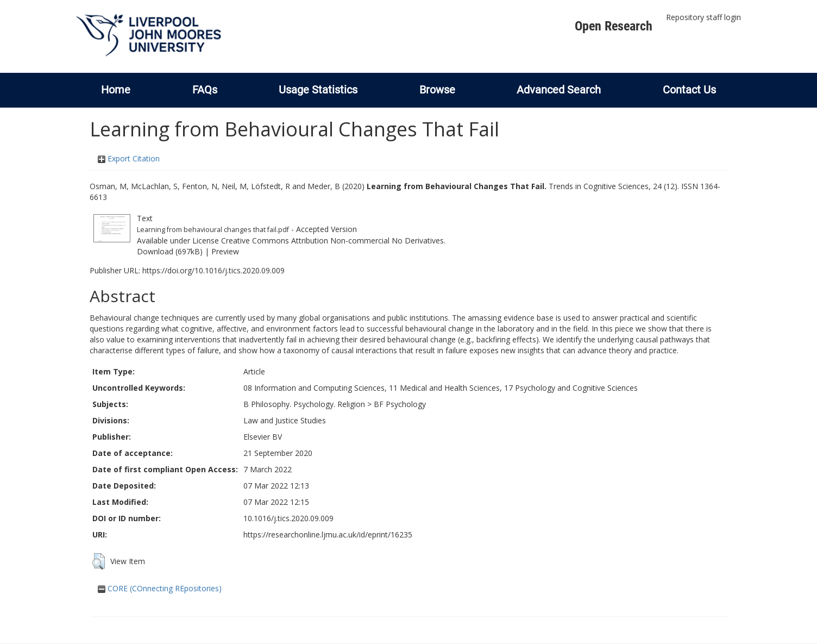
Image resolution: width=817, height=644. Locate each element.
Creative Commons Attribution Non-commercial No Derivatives (332, 240)
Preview (225, 251)
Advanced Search (559, 90)
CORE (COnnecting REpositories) (160, 588)
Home (116, 90)
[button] (99, 561)
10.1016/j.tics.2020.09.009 (288, 518)
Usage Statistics (318, 90)
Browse (437, 90)
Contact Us (689, 90)
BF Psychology (400, 404)
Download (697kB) (170, 251)
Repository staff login (703, 17)
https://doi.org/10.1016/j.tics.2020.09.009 (213, 270)
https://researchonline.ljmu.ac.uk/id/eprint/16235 (328, 534)
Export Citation (129, 158)
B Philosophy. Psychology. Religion (304, 404)
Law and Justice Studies (285, 420)
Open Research (614, 26)
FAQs (205, 90)
